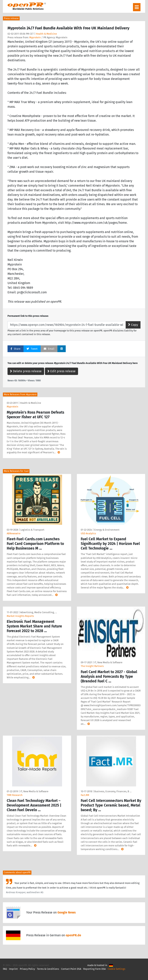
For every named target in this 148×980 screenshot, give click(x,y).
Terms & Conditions (48, 969)
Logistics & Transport (32, 530)
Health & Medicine (46, 34)
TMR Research (15, 795)
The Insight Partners (92, 666)
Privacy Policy (27, 969)
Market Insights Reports (20, 616)
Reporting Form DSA (94, 969)
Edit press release (61, 371)
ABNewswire (14, 533)
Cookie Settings (116, 969)
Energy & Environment (107, 530)
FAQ (5, 969)
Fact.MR (85, 795)
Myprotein (35, 37)
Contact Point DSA (71, 969)
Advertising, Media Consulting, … (39, 612)
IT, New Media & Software (108, 662)
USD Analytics (88, 533)
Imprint (13, 969)
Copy (133, 325)
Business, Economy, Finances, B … (113, 791)
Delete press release (26, 371)
